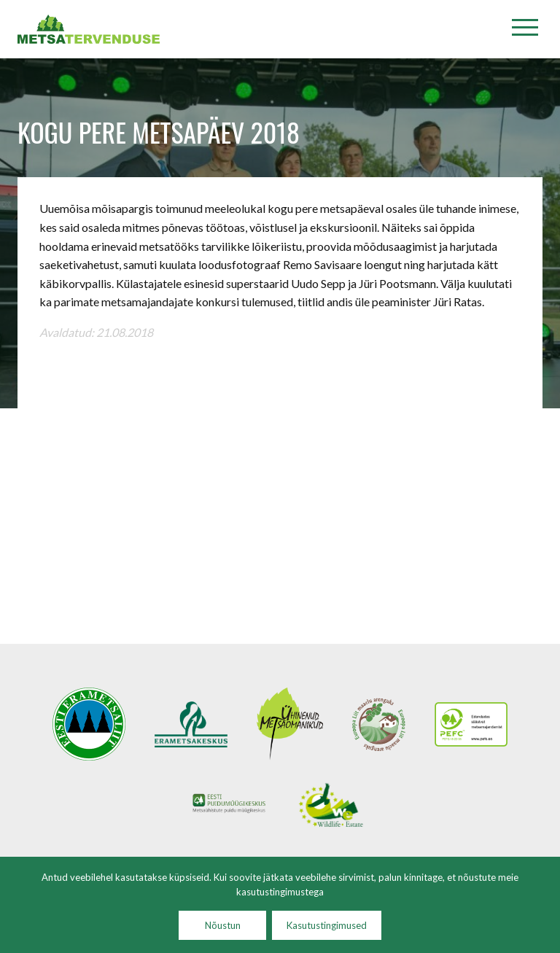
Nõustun (223, 925)
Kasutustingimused (327, 925)
